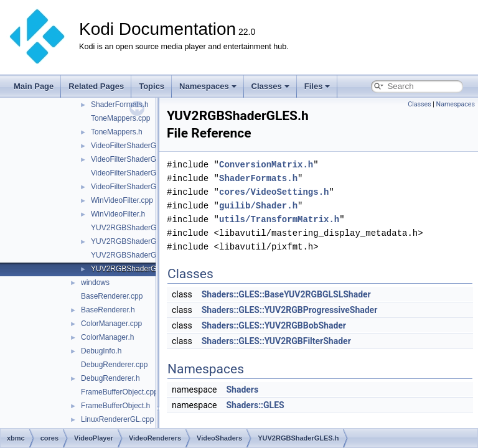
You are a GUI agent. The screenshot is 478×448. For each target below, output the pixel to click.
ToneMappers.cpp (120, 118)
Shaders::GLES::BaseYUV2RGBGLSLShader (286, 294)
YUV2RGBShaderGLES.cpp (138, 255)
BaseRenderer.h (108, 310)
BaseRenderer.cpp (112, 296)
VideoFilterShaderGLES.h (134, 187)
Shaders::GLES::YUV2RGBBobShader (274, 325)
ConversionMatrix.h (266, 165)
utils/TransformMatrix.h (279, 219)
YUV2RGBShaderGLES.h (134, 269)
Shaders (242, 390)
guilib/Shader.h (258, 206)
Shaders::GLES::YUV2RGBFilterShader (276, 341)
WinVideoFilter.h (118, 214)
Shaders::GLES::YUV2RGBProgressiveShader (290, 310)
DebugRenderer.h (110, 378)
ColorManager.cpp (111, 324)
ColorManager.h (107, 337)
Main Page (34, 86)
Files (317, 86)
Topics (152, 86)
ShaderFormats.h (120, 105)
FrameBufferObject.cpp (119, 392)
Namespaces (208, 86)
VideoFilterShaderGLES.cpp (138, 173)
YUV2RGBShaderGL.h (129, 241)
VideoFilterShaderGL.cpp (133, 146)
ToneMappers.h (117, 132)
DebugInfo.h (101, 351)
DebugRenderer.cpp (114, 365)
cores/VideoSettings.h (274, 192)
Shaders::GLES (255, 405)
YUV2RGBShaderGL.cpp (133, 228)
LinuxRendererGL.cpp (117, 419)
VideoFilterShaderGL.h (129, 159)
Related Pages (96, 86)
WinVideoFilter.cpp (122, 200)
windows (95, 282)
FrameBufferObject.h (115, 406)
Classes (270, 86)
